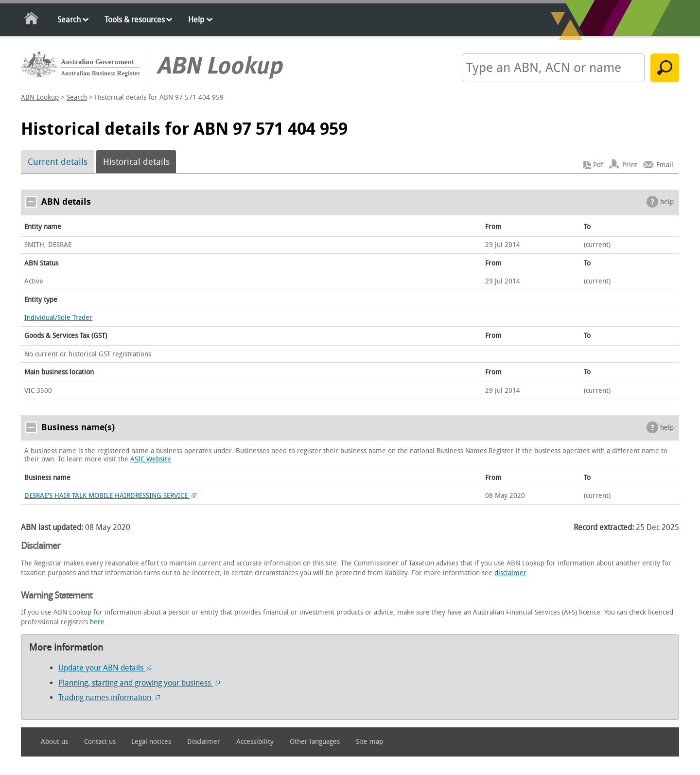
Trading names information (109, 697)
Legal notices (151, 742)
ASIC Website (151, 459)
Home (32, 20)
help (667, 202)
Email (665, 165)
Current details (58, 162)
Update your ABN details (105, 668)
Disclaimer (204, 742)
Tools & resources (135, 20)
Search (69, 20)
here (97, 622)
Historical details (136, 162)
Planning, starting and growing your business (139, 683)
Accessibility (255, 742)
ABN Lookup (40, 97)
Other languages (315, 742)
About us (54, 742)
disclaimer (510, 573)
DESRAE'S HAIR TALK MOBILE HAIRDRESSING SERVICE (110, 496)
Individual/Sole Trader (58, 318)
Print (630, 165)
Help (196, 20)
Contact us (100, 742)
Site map (369, 742)
